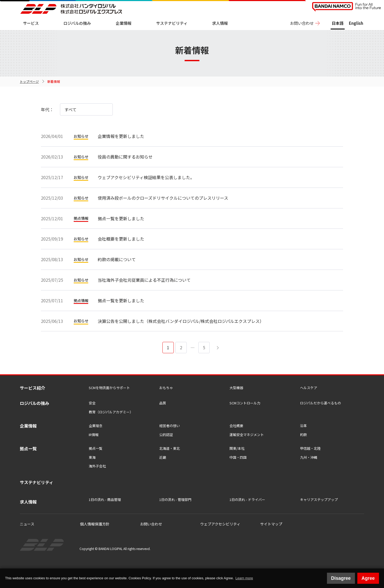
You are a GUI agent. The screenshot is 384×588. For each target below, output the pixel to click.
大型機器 (236, 388)
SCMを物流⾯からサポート (109, 388)
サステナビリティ (172, 23)
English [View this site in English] (356, 23)
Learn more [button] (244, 578)
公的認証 (166, 435)
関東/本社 (237, 448)
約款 (303, 435)
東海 (92, 457)
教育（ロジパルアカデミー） (111, 412)
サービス (31, 23)
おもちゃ (166, 388)
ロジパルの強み (77, 23)
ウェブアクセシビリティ (220, 524)
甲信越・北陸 (310, 448)
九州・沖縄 (309, 457)
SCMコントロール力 (245, 403)
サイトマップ (271, 524)
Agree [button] (368, 578)
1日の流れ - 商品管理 (105, 499)
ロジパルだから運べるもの (320, 403)
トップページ (29, 81)
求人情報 (220, 23)
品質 (163, 403)
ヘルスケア (309, 388)
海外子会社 (97, 466)
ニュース (27, 524)
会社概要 (236, 426)
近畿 (163, 457)
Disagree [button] (341, 578)
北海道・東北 (170, 448)
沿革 (303, 426)
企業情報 (124, 23)
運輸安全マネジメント (247, 435)
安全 (92, 403)
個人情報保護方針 (95, 524)
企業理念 (96, 426)
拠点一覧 (96, 448)
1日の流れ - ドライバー (247, 499)
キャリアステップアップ (319, 499)
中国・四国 (238, 457)
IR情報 (94, 435)
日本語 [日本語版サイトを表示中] (338, 23)
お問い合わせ (302, 23)
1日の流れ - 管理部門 (175, 499)
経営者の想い (170, 426)
